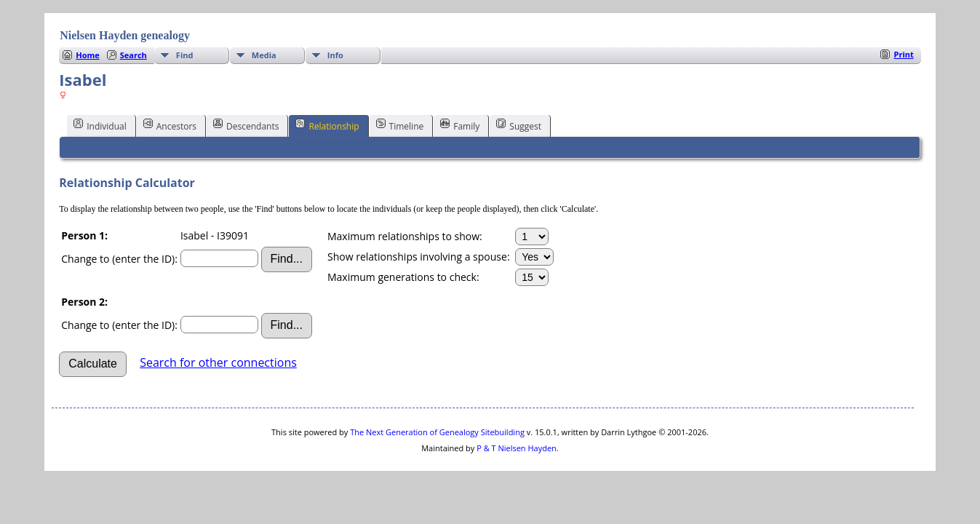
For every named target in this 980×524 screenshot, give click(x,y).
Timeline (400, 125)
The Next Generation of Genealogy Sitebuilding (437, 432)
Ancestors (170, 125)
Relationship (327, 125)
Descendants (246, 125)
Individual (100, 125)
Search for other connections (218, 362)
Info (335, 55)
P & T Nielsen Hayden (517, 448)
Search (134, 55)
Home (88, 55)
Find (185, 55)
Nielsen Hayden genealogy (125, 35)
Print (903, 54)
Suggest (519, 125)
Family (460, 125)
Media (264, 55)
